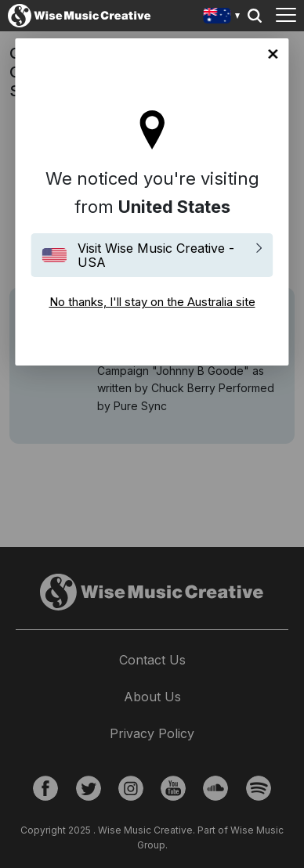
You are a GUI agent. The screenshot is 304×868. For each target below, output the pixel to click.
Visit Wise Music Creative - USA (156, 255)
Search (255, 16)
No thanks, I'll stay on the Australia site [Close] (273, 54)
